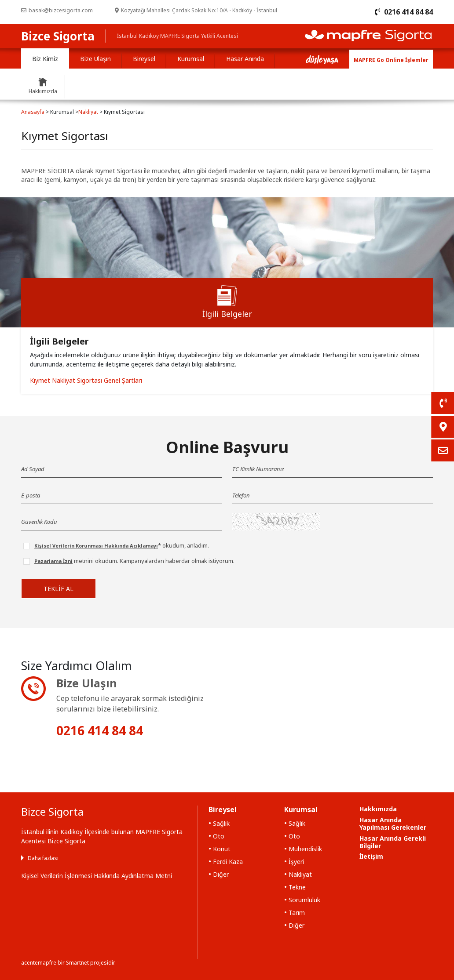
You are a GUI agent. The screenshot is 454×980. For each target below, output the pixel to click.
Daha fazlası (43, 858)
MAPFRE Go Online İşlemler (391, 60)
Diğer (221, 874)
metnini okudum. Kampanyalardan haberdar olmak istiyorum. (134, 561)
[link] (443, 403)
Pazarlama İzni (53, 561)
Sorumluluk (304, 900)
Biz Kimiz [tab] (45, 59)
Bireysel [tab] (144, 59)
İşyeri (296, 862)
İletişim (371, 856)
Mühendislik (305, 849)
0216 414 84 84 (100, 730)
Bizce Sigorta (58, 36)
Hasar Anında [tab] (245, 59)
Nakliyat (88, 112)
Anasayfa (33, 112)
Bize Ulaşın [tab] (95, 59)
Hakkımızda (378, 809)
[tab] (227, 303)
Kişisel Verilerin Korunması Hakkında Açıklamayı (96, 546)
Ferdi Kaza (228, 862)
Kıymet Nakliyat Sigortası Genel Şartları (86, 380)
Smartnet (77, 963)
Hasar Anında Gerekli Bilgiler (393, 842)
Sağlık (221, 823)
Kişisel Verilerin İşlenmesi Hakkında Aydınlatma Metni (97, 876)
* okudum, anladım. (122, 545)
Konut (222, 849)
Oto (219, 836)
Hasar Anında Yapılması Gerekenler (393, 824)
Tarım (297, 913)
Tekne (297, 887)
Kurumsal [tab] (191, 59)
